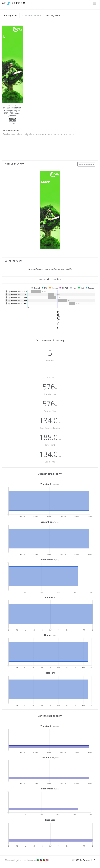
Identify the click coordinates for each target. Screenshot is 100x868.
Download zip (86, 164)
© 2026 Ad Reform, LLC (84, 860)
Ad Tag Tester (11, 15)
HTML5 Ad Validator (31, 15)
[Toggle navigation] (94, 4)
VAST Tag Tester (53, 15)
